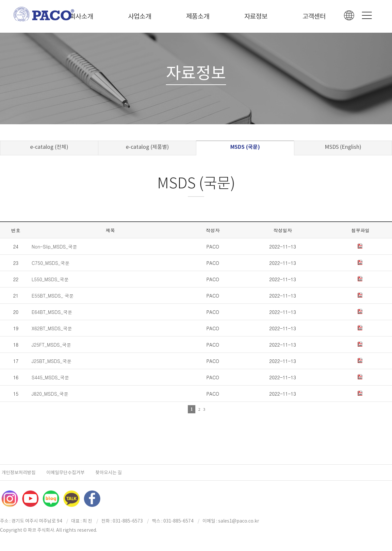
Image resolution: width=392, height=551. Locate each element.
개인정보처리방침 (19, 473)
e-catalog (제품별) (147, 147)
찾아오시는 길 (109, 473)
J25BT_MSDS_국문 (52, 361)
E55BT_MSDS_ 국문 (53, 296)
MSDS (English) (343, 147)
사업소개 (140, 16)
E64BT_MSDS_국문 (52, 312)
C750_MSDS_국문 (51, 263)
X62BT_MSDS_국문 (52, 328)
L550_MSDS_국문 (50, 279)
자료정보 (256, 16)
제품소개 (198, 16)
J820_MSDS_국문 (50, 394)
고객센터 (314, 16)
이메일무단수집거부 (65, 473)
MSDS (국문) (245, 147)
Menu (367, 15)
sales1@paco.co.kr (239, 521)
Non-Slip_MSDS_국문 (55, 247)
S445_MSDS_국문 (50, 377)
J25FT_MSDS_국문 (51, 345)
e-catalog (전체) (49, 147)
